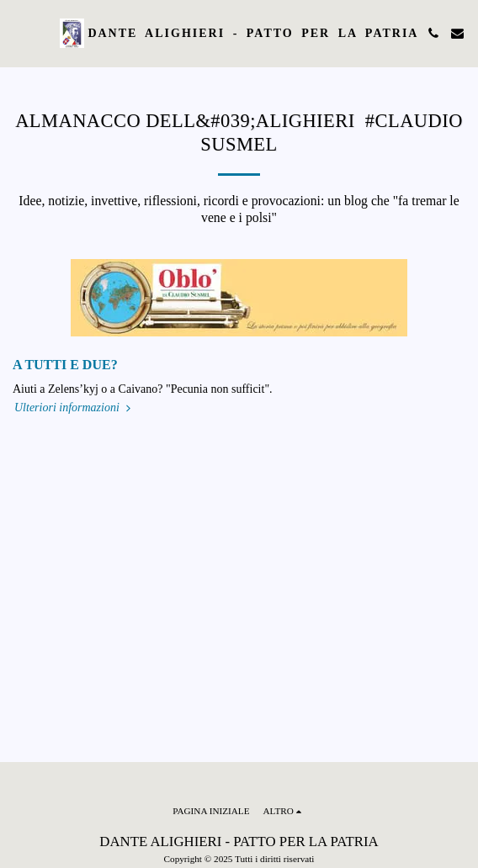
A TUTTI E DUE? (65, 365)
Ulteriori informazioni (74, 408)
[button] (19, 33)
